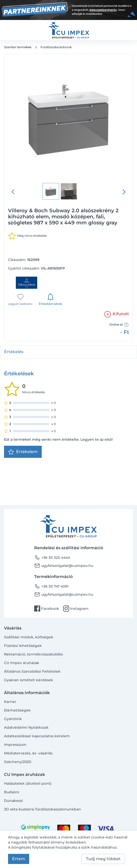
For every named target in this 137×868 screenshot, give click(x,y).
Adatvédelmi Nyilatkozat (26, 727)
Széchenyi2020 (18, 762)
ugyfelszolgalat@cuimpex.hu (64, 566)
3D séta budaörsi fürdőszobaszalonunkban (42, 809)
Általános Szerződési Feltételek (32, 671)
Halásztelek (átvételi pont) (28, 783)
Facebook (47, 609)
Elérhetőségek (17, 710)
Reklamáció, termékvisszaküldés (33, 654)
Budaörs (12, 792)
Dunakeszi (13, 801)
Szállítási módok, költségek (29, 637)
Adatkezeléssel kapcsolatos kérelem (37, 736)
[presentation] (124, 192)
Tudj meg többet (103, 859)
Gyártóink (13, 719)
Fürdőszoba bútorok (56, 47)
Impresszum (15, 745)
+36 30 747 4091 (51, 586)
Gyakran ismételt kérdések (29, 680)
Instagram (76, 609)
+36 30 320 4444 (52, 558)
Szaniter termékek (18, 47)
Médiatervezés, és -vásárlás (28, 753)
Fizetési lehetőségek (23, 646)
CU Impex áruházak (22, 663)
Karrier (10, 702)
